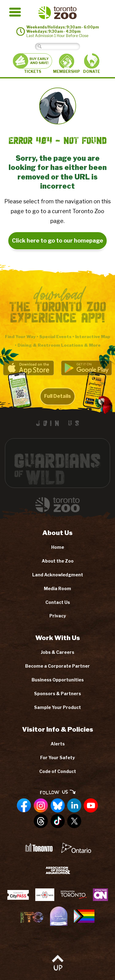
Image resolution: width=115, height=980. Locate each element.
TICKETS (33, 64)
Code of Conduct (58, 771)
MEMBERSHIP (67, 64)
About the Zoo (58, 561)
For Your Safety (57, 758)
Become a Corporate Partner (57, 666)
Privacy (58, 616)
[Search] (62, 46)
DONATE (92, 64)
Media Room (57, 588)
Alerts (58, 744)
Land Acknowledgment (58, 575)
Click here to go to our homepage (57, 241)
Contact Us (58, 602)
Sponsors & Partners (57, 694)
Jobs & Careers (57, 652)
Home (58, 547)
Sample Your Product (57, 707)
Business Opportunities (58, 680)
